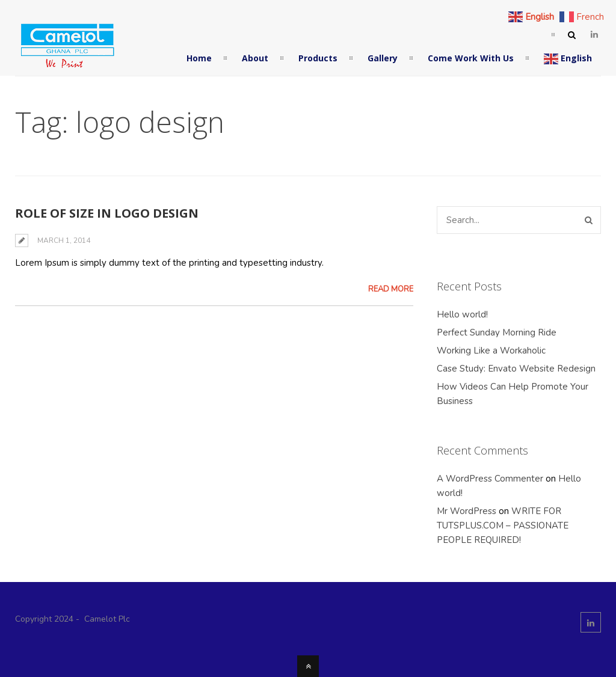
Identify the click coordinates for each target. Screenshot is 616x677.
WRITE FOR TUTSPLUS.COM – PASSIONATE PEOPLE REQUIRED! (503, 525)
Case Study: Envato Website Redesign (516, 369)
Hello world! (462, 314)
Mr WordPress (467, 511)
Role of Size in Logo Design (107, 213)
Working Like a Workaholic (491, 351)
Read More (391, 289)
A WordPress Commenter (490, 479)
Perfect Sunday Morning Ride (497, 332)
